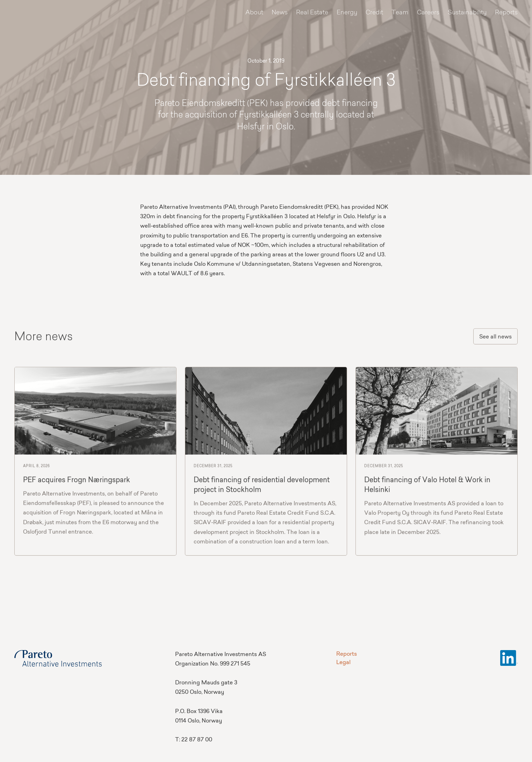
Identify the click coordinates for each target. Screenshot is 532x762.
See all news (495, 339)
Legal (343, 663)
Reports (506, 13)
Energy (347, 13)
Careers (428, 13)
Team (400, 13)
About (254, 13)
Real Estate (312, 13)
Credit (374, 13)
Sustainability (467, 13)
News (280, 13)
